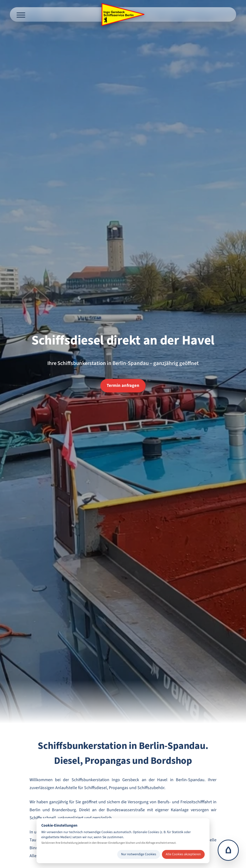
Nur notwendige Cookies (139, 854)
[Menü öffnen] (21, 14)
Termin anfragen (123, 385)
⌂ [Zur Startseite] (228, 850)
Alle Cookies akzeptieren (183, 854)
